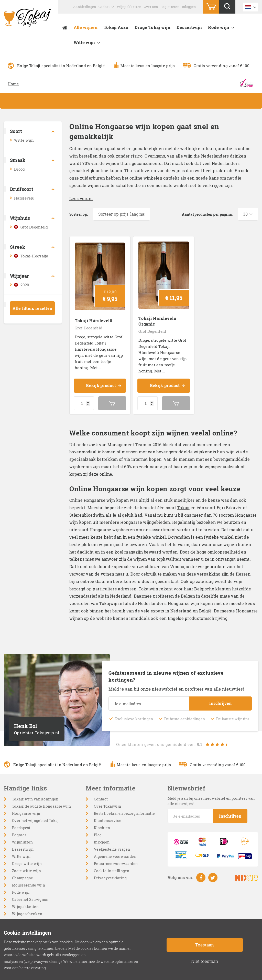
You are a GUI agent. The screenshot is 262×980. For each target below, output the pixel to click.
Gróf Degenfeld (34, 227)
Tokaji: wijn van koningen (35, 799)
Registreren (170, 7)
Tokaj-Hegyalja (34, 256)
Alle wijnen (86, 27)
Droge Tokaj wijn (152, 27)
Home (13, 84)
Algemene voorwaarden (115, 856)
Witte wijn (84, 42)
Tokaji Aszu (116, 27)
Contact (101, 799)
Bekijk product (104, 386)
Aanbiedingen (85, 7)
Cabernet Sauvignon (30, 899)
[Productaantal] (84, 403)
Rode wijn (219, 27)
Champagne (23, 878)
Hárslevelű (24, 198)
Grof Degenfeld (89, 328)
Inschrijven (220, 703)
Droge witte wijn (27, 864)
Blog (98, 835)
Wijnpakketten (129, 7)
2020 (25, 285)
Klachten (102, 828)
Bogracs (19, 835)
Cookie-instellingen (112, 871)
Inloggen (189, 7)
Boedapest (21, 828)
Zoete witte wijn (26, 871)
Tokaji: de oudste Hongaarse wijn (42, 806)
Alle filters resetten (32, 308)
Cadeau (105, 7)
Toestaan (205, 945)
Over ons (151, 7)
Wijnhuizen (22, 842)
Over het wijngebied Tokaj (35, 821)
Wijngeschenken (27, 914)
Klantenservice (108, 821)
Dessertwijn (189, 27)
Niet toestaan (205, 961)
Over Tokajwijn (107, 806)
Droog (19, 169)
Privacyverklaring (110, 878)
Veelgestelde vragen (112, 849)
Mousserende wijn (29, 885)
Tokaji (183, 508)
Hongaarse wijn (26, 813)
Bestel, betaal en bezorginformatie (124, 813)
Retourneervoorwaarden (116, 864)
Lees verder (81, 198)
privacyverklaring (46, 961)
